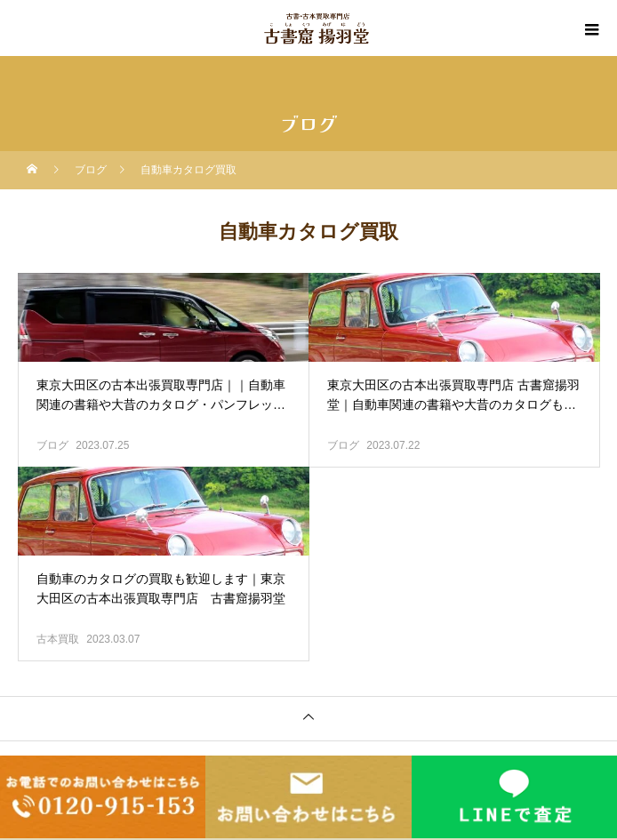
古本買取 (58, 639)
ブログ (52, 445)
